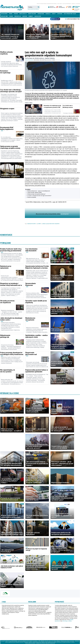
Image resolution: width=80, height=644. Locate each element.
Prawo (11, 14)
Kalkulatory (38, 16)
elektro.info (18, 627)
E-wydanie (60, 14)
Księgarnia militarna (77, 627)
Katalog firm (4, 16)
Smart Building (32, 14)
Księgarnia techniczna (67, 627)
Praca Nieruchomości (55, 19)
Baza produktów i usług (70, 14)
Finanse (16, 14)
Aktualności (4, 14)
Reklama (78, 4)
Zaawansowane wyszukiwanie (33, 9)
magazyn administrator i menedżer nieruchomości (47, 4)
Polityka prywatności (67, 4)
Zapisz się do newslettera (73, 19)
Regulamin (60, 4)
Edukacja (48, 14)
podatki (39, 224)
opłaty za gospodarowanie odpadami (51, 224)
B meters (25, 16)
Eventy (54, 14)
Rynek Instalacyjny (53, 627)
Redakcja (74, 4)
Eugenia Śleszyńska (29, 60)
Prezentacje (18, 16)
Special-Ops (29, 627)
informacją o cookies (67, 621)
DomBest (31, 16)
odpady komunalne (32, 224)
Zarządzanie (41, 14)
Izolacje (41, 627)
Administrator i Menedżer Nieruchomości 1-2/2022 (44, 60)
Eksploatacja (23, 14)
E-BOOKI (11, 16)
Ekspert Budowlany (5, 627)
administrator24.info (12, 7)
